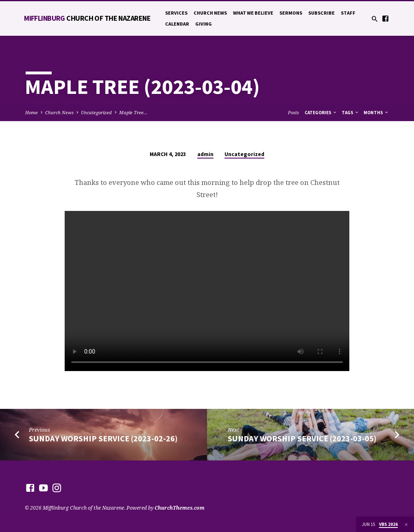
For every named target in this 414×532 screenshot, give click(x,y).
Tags (350, 113)
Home (32, 112)
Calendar (177, 24)
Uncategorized (96, 112)
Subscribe (321, 13)
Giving (204, 24)
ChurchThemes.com (180, 508)
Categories (321, 113)
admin (205, 154)
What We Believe (253, 13)
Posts (293, 112)
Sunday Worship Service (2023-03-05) (302, 439)
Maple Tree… (133, 112)
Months (376, 113)
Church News (210, 13)
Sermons (291, 13)
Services (176, 13)
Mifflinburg (87, 18)
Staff (348, 13)
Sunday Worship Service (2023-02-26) (103, 439)
